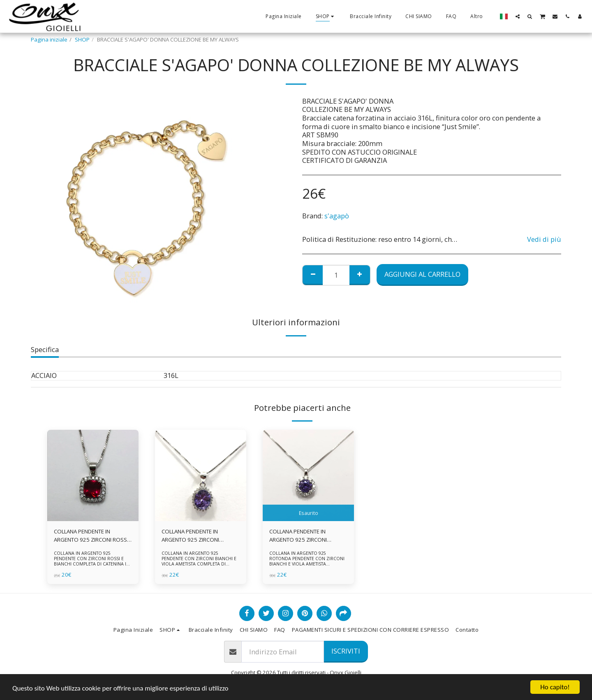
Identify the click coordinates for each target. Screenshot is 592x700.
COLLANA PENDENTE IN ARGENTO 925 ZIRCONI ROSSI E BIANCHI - (91, 536)
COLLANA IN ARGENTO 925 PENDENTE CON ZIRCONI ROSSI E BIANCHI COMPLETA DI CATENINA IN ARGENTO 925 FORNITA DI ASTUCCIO (92, 561)
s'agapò (337, 216)
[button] (518, 16)
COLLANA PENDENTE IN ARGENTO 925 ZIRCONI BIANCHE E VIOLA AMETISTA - (304, 536)
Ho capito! (555, 687)
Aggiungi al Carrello (422, 274)
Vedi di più (544, 240)
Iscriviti (346, 651)
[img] (93, 475)
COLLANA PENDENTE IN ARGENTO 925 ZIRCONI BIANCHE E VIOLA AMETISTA (195, 536)
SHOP (82, 39)
